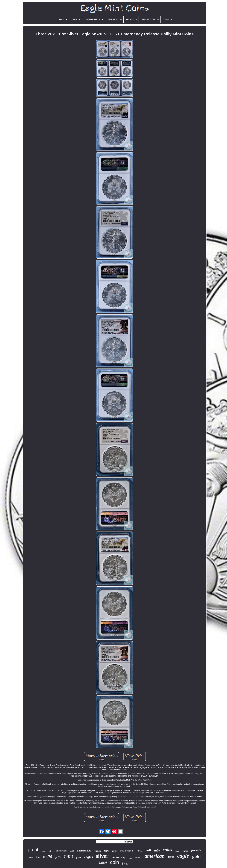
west (31, 858)
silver (102, 856)
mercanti (127, 851)
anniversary (119, 857)
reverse (138, 858)
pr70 (58, 857)
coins (167, 850)
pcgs (126, 863)
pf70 (130, 858)
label (103, 863)
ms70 (48, 857)
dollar (177, 851)
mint (69, 856)
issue (114, 851)
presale (196, 850)
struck (98, 851)
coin (115, 862)
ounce (185, 851)
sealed (44, 851)
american (155, 856)
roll (148, 850)
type (107, 850)
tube (157, 850)
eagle (183, 856)
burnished (61, 851)
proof (33, 850)
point (79, 858)
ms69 (72, 851)
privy (51, 851)
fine (38, 858)
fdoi (140, 851)
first (171, 857)
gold (196, 856)
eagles (88, 857)
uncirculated (84, 851)
